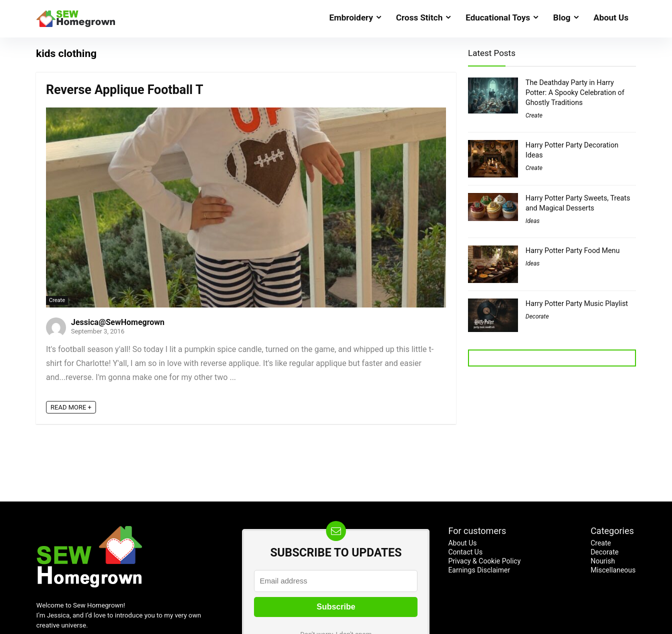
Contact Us (465, 552)
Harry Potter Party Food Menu (572, 250)
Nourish (603, 561)
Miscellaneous (613, 570)
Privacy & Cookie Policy (484, 561)
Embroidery (351, 17)
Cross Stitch (419, 17)
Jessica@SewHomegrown (118, 322)
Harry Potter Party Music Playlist (577, 303)
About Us (611, 17)
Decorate (537, 316)
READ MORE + (71, 407)
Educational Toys (498, 17)
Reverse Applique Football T (125, 90)
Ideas (532, 221)
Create (57, 300)
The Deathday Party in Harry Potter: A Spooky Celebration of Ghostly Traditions (575, 92)
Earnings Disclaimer (479, 570)
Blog (562, 17)
